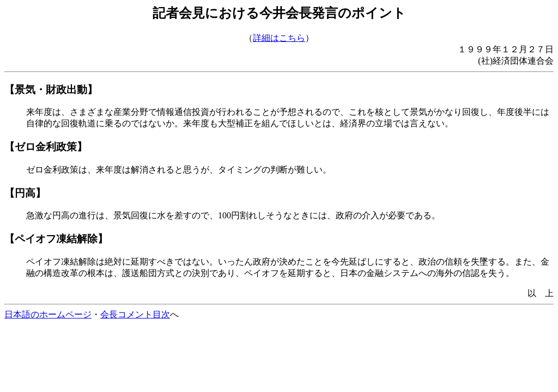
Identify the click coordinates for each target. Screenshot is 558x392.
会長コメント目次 (135, 314)
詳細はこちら (279, 38)
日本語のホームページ (48, 314)
